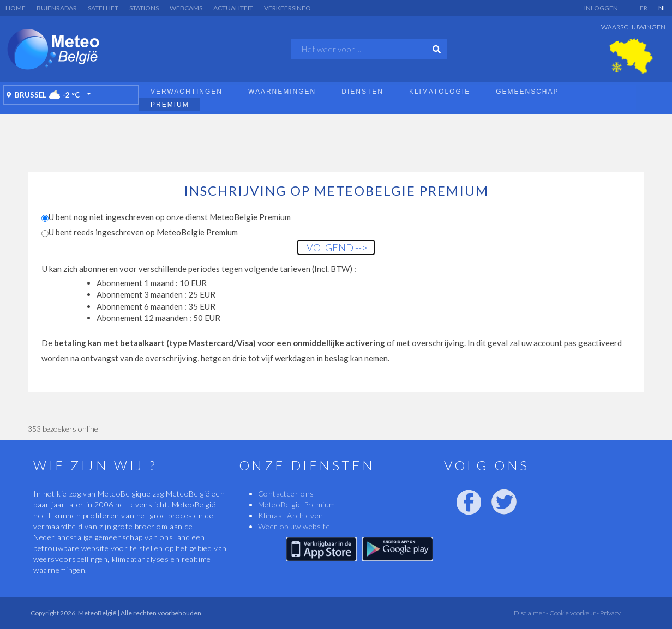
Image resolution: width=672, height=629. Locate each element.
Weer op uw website (294, 526)
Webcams (186, 8)
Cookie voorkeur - (574, 613)
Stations (144, 8)
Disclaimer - (531, 613)
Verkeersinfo (287, 8)
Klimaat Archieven (291, 515)
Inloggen (601, 8)
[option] (631, 56)
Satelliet (103, 8)
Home (16, 8)
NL (662, 8)
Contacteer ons (286, 494)
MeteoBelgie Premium (297, 504)
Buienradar (57, 8)
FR (644, 8)
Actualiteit (233, 8)
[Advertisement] (336, 142)
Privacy (610, 613)
